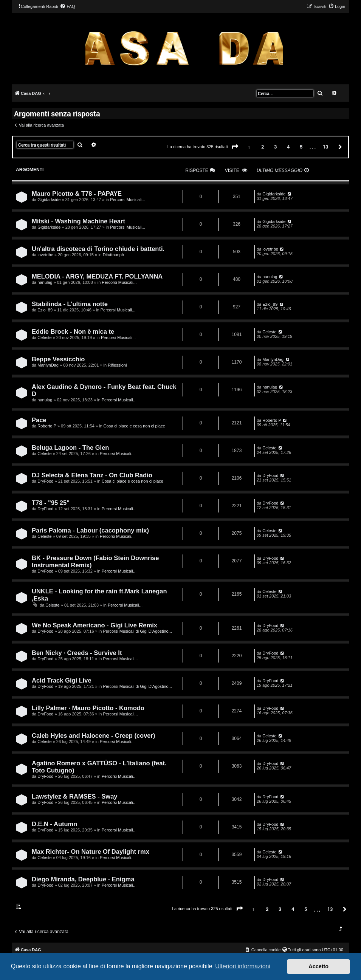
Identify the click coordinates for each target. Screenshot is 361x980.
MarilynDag (48, 365)
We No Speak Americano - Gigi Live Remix (95, 625)
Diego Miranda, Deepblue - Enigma (83, 879)
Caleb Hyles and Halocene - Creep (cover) (93, 735)
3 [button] (275, 147)
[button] (235, 147)
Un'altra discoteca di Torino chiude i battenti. (98, 249)
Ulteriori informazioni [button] (243, 966)
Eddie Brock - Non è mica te (73, 331)
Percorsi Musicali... (127, 200)
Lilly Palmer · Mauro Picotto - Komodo (88, 708)
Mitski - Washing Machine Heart (78, 221)
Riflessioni (117, 365)
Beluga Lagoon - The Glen (70, 447)
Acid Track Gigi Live (62, 680)
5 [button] (301, 147)
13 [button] (325, 147)
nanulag (45, 282)
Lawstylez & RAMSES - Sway (74, 796)
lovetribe (45, 255)
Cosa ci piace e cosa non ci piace (134, 426)
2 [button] (263, 147)
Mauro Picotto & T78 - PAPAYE (77, 194)
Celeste (44, 338)
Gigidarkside (49, 200)
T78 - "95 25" (51, 503)
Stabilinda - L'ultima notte (70, 304)
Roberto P (47, 426)
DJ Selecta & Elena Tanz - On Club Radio (92, 475)
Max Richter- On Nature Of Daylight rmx (91, 852)
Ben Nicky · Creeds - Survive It (77, 653)
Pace (39, 420)
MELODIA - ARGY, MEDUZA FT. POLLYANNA (97, 276)
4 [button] (288, 147)
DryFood (45, 481)
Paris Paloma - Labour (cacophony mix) (90, 530)
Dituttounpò (113, 255)
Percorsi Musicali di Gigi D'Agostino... (137, 631)
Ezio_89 (45, 310)
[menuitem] (67, 6)
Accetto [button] (318, 966)
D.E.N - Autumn (54, 824)
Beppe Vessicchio (58, 359)
